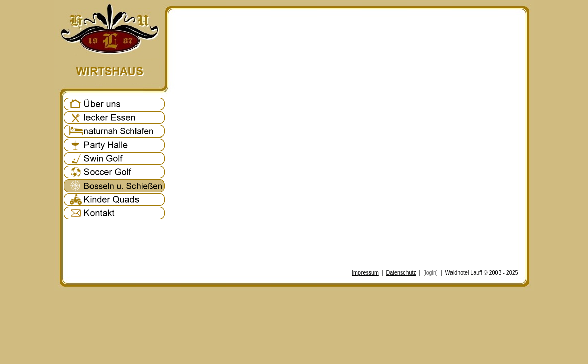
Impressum (365, 272)
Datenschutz (401, 272)
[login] (430, 272)
